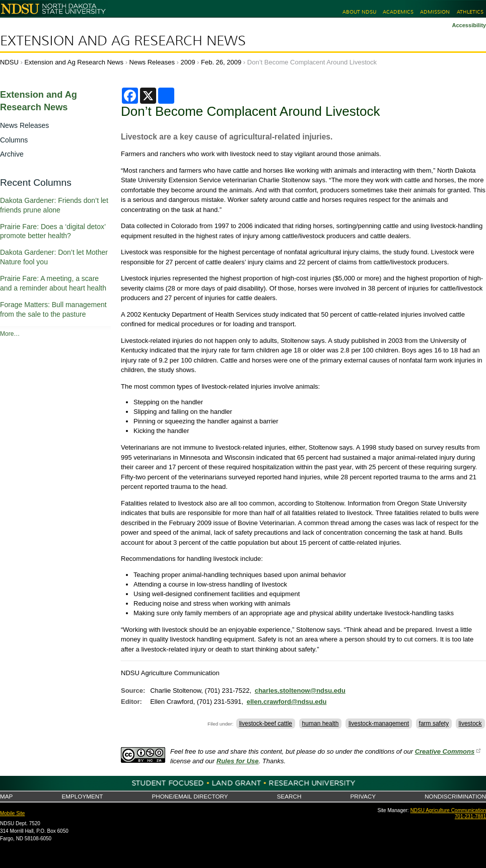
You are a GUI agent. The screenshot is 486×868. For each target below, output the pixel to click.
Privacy (363, 796)
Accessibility (469, 25)
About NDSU (359, 12)
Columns (14, 140)
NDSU (9, 62)
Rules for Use (238, 761)
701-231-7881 (470, 816)
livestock (470, 724)
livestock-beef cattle (266, 724)
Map (6, 796)
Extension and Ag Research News (123, 41)
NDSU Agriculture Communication (448, 810)
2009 (188, 62)
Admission (435, 12)
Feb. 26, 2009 (221, 62)
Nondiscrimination (455, 796)
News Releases (152, 62)
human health (321, 724)
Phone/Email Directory (190, 796)
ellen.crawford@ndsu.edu (287, 702)
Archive (12, 154)
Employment (82, 796)
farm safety (434, 724)
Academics (398, 12)
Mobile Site (12, 813)
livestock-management (379, 724)
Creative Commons (445, 751)
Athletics (470, 12)
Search (289, 796)
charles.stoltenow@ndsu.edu (300, 691)
